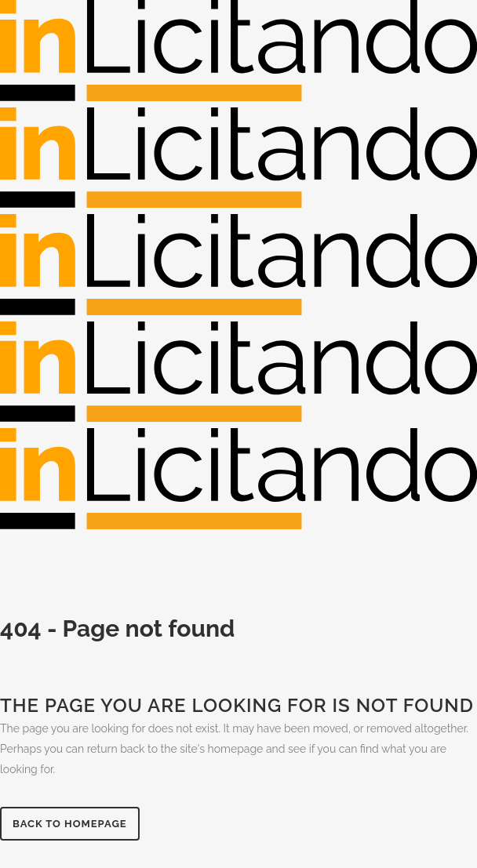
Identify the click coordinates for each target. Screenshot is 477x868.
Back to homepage (70, 824)
